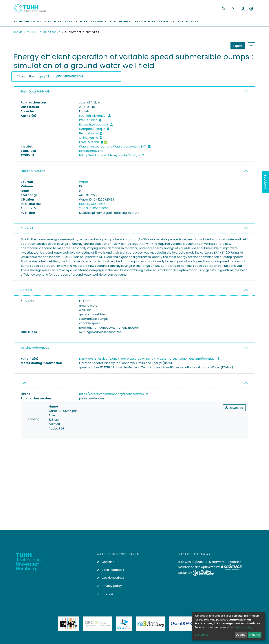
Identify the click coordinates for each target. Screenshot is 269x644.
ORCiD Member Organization (98, 633)
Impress (105, 603)
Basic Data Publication (36, 91)
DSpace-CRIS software (208, 571)
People (125, 22)
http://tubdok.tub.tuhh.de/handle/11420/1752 (111, 155)
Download (234, 408)
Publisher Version (33, 171)
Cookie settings (110, 587)
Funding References (35, 348)
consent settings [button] (28, 481)
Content (26, 290)
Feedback (265, 182)
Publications (76, 22)
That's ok (255, 635)
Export (220, 46)
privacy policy (244, 627)
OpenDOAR (182, 633)
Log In (243, 8)
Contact (105, 571)
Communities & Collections (38, 22)
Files (23, 383)
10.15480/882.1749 (92, 151)
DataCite (124, 633)
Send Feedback (110, 579)
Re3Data (151, 633)
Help (233, 8)
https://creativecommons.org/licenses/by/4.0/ (114, 394)
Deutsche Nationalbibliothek (69, 633)
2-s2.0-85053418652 (94, 208)
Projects (167, 22)
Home (19, 32)
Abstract (27, 228)
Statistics (237, 46)
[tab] (135, 92)
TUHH (31, 32)
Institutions (145, 22)
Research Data (104, 22)
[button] (251, 9)
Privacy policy (109, 595)
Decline (241, 635)
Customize (202, 635)
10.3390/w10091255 (92, 204)
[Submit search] (224, 8)
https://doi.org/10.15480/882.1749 (60, 76)
